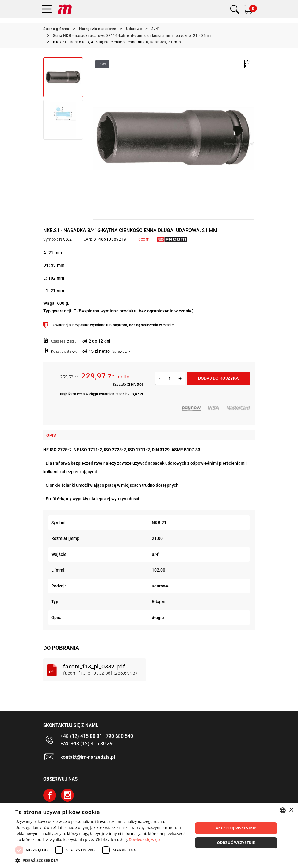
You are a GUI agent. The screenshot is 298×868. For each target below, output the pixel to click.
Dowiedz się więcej (146, 840)
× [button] (291, 810)
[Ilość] (169, 378)
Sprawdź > (121, 351)
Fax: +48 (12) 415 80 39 (86, 744)
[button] (101, 860)
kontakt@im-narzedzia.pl (88, 757)
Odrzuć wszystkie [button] (236, 843)
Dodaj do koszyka (218, 378)
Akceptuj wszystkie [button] (236, 828)
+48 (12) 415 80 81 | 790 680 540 (97, 736)
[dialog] (149, 835)
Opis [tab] (51, 435)
